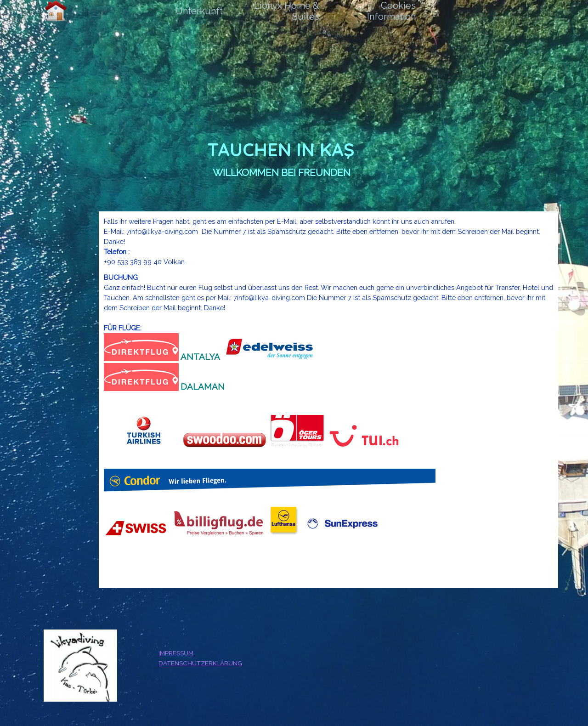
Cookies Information (391, 11)
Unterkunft (199, 11)
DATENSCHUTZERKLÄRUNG (200, 663)
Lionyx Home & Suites (287, 11)
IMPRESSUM (176, 653)
